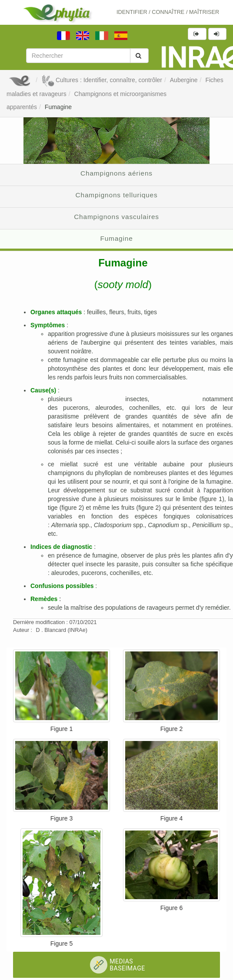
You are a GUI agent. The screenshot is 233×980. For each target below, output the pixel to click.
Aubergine (184, 80)
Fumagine (58, 107)
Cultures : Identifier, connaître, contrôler (102, 80)
